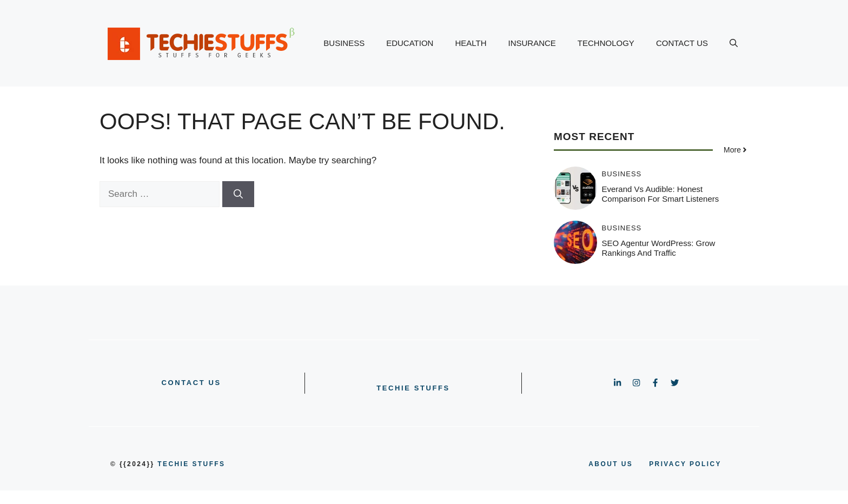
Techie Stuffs (413, 388)
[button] (734, 43)
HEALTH (471, 43)
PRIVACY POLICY (685, 464)
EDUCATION (410, 43)
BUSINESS (344, 43)
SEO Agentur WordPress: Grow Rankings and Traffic (659, 248)
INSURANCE (532, 43)
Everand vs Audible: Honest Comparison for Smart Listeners (661, 194)
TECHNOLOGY (606, 43)
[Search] (238, 194)
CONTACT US (682, 43)
